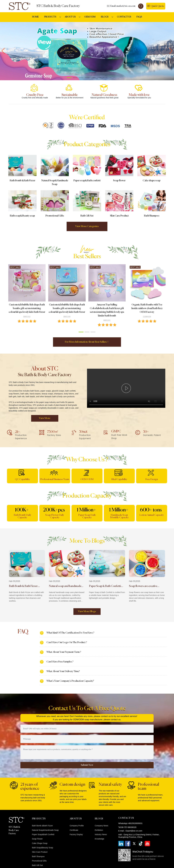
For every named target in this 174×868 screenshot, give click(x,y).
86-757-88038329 (129, 827)
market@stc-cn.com (126, 6)
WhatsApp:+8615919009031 (131, 823)
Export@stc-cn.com (134, 831)
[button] (69, 78)
